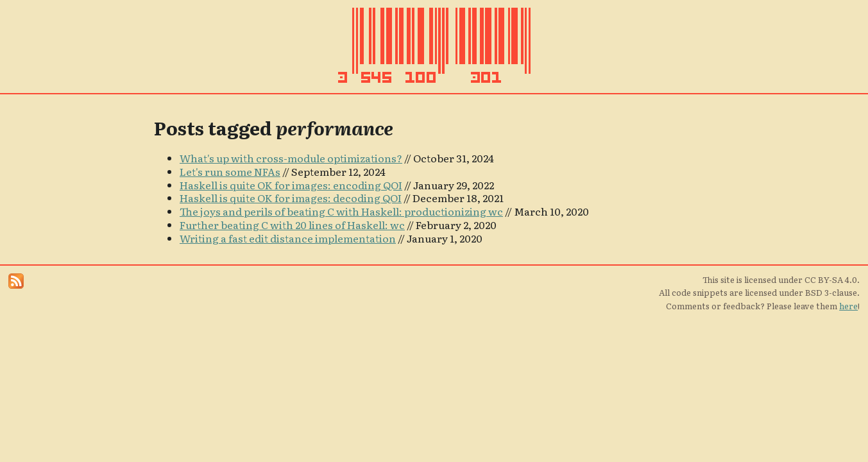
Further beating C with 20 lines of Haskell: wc (292, 225)
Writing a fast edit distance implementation (288, 238)
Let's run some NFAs (230, 171)
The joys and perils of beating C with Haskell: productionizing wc (341, 211)
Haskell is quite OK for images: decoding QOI (291, 198)
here (848, 306)
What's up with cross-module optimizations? (291, 158)
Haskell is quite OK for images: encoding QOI (291, 185)
